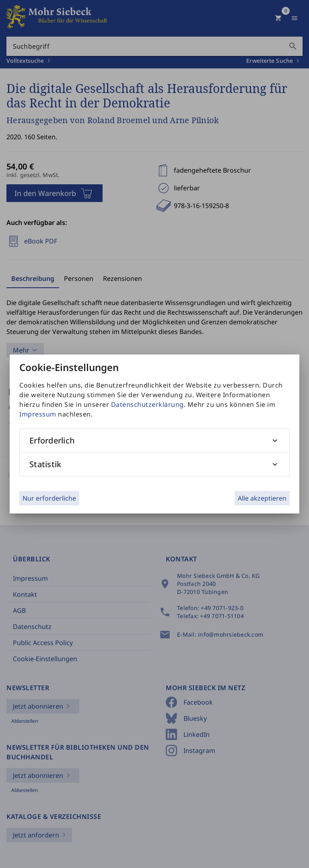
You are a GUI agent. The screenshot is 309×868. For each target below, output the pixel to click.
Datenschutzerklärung (147, 404)
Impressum (38, 414)
